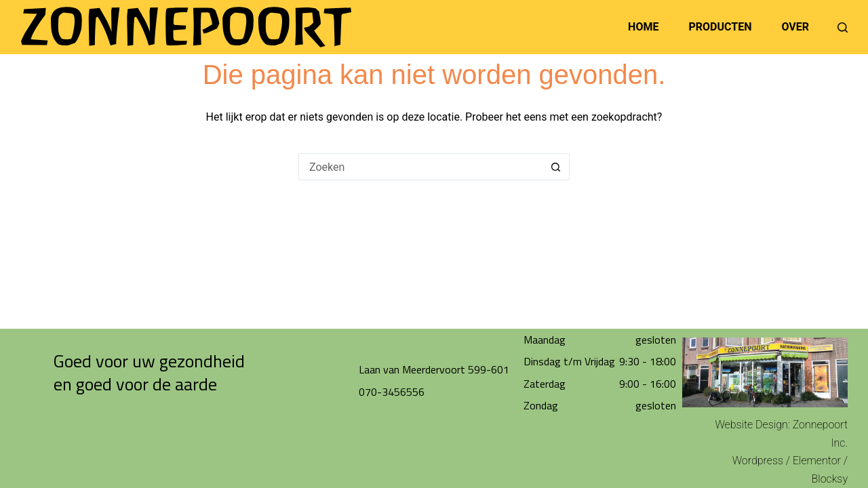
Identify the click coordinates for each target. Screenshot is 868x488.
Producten (720, 27)
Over (795, 27)
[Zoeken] (843, 27)
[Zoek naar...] (420, 167)
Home (643, 27)
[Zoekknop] (556, 167)
